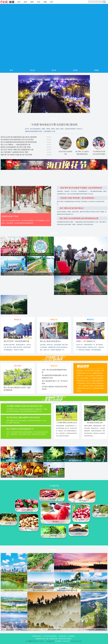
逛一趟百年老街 (11, 461)
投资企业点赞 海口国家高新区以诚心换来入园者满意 (19, 137)
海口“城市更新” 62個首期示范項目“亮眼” (15, 152)
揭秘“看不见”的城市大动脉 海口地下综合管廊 (16, 155)
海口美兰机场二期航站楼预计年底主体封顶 (23, 417)
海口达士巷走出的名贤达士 (50, 341)
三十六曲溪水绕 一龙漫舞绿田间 (94, 629)
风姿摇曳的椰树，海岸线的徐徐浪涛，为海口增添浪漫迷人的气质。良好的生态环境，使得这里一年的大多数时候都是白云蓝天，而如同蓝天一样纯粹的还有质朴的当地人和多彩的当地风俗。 (66, 431)
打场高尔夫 (54, 476)
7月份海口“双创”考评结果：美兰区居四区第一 (78, 198)
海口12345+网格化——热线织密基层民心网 (15, 145)
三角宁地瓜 (52, 499)
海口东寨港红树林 (54, 629)
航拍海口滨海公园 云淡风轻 (14, 590)
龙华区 (75, 70)
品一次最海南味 (33, 476)
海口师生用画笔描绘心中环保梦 (41, 254)
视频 (45, 2)
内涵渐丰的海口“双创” (10, 216)
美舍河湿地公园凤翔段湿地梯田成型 (94, 293)
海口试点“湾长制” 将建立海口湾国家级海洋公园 (17, 150)
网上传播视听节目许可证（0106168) (35, 641)
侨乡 (39, 2)
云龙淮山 (82, 500)
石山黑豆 (79, 534)
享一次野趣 (97, 461)
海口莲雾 (81, 520)
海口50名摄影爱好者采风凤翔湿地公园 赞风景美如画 (19, 142)
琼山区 (33, 70)
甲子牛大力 (29, 529)
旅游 (25, 2)
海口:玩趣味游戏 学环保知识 (81, 274)
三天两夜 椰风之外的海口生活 (67, 423)
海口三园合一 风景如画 (14, 629)
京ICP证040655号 (50, 641)
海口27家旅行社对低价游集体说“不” (20, 429)
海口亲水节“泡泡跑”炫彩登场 (14, 274)
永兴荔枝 (27, 510)
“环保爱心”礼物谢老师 (14, 254)
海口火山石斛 (101, 515)
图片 (52, 2)
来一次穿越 (33, 461)
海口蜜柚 (56, 522)
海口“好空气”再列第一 (41, 590)
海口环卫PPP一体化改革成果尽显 (16, 341)
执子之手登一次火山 (54, 461)
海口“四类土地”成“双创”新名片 (72, 208)
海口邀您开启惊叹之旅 (95, 423)
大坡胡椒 (54, 536)
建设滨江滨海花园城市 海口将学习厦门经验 (16, 147)
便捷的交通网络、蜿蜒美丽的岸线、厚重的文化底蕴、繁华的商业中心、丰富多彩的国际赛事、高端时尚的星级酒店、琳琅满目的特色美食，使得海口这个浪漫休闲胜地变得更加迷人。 (95, 431)
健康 (32, 2)
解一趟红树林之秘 (75, 461)
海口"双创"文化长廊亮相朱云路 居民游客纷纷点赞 (79, 218)
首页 (19, 2)
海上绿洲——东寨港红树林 (67, 293)
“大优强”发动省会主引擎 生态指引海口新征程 (54, 125)
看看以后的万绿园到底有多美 (67, 590)
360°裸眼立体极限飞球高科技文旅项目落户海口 (25, 406)
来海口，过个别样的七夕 (86, 341)
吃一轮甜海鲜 (11, 476)
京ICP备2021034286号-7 (76, 641)
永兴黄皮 (8, 523)
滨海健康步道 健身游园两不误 (41, 571)
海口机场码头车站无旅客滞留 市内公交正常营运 (17, 140)
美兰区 (54, 70)
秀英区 (97, 70)
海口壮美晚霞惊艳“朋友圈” (81, 571)
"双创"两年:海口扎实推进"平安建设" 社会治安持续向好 (81, 188)
